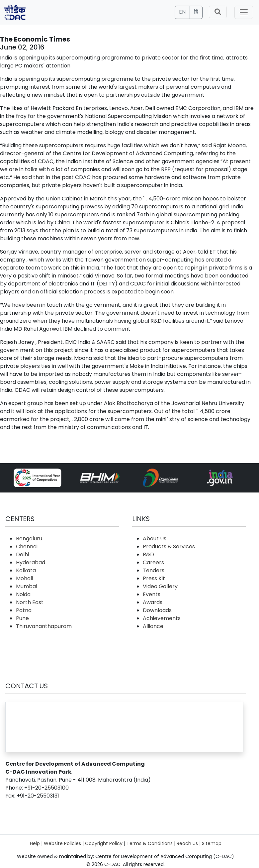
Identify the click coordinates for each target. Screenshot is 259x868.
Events (152, 594)
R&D (148, 554)
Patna (24, 610)
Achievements (162, 618)
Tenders (154, 570)
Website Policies (62, 843)
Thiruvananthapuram (44, 626)
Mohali (24, 578)
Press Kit (154, 578)
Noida (23, 594)
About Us (155, 539)
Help (35, 843)
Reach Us (187, 843)
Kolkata (26, 570)
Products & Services (169, 546)
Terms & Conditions (150, 843)
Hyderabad (31, 562)
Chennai (27, 546)
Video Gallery (160, 586)
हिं (196, 12)
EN (182, 12)
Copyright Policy (104, 843)
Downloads (157, 610)
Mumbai (26, 586)
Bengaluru (29, 539)
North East (30, 602)
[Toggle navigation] (244, 12)
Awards (153, 602)
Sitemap (212, 843)
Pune (22, 618)
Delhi (22, 554)
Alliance (153, 626)
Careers (153, 562)
